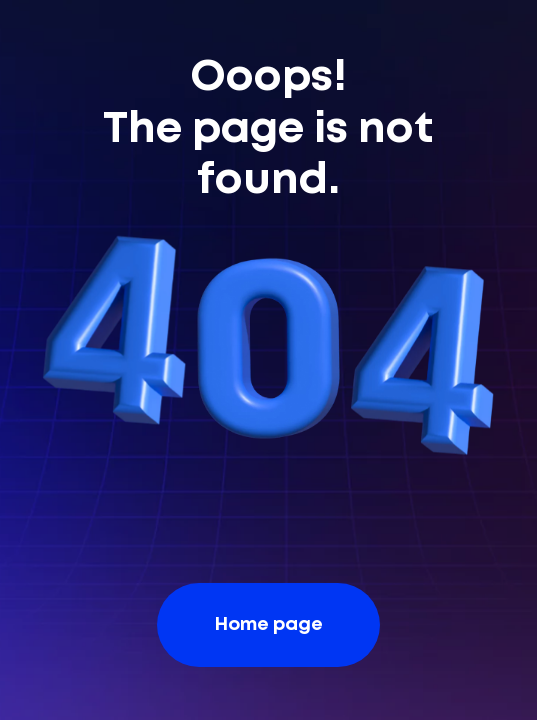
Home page (269, 625)
